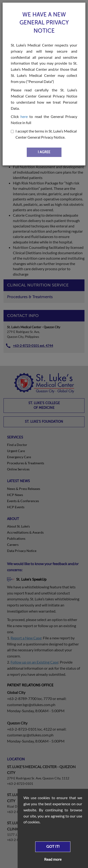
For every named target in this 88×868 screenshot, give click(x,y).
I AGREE (44, 152)
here (24, 116)
